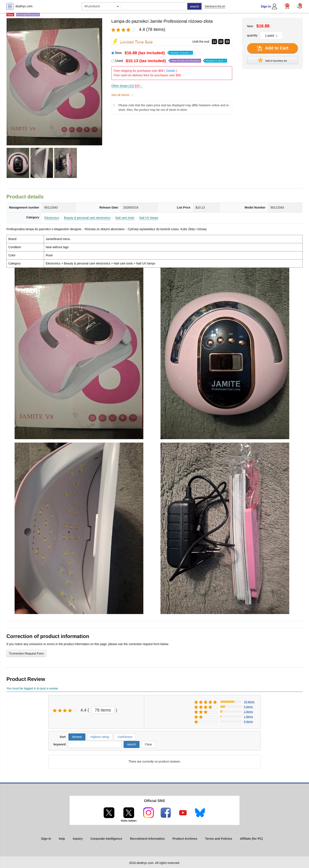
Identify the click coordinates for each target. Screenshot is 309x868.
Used (171, 61)
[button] (300, 6)
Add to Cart (273, 48)
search (194, 6)
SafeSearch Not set (215, 6)
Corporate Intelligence (106, 839)
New (154, 53)
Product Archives (185, 839)
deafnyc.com (24, 6)
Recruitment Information (147, 839)
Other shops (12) (127, 86)
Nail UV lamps (149, 218)
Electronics (52, 218)
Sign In (266, 6)
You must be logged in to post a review (32, 688)
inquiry (78, 839)
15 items (249, 702)
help (62, 839)
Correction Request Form (26, 653)
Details (171, 71)
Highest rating (100, 737)
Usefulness (125, 737)
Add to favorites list (273, 60)
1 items (248, 717)
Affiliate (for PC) (251, 839)
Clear (148, 744)
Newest (77, 737)
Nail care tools (125, 218)
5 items (248, 707)
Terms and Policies (219, 839)
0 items (248, 722)
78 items (103, 710)
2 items (248, 712)
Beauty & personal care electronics (87, 218)
